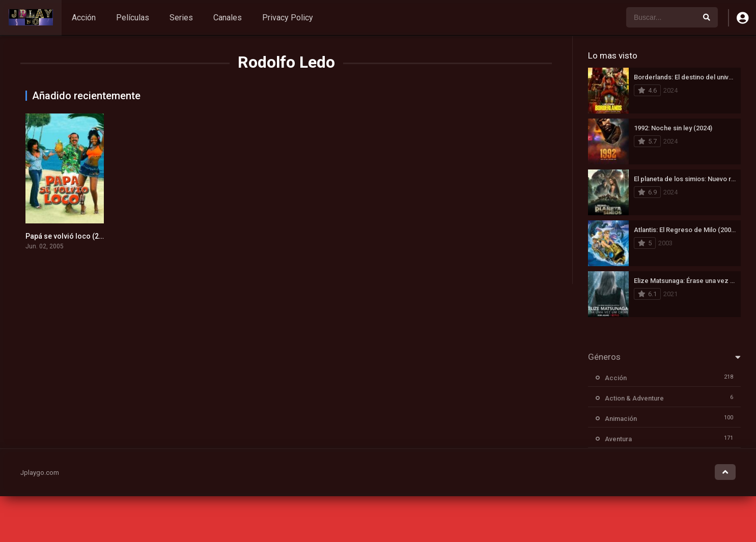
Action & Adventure (634, 398)
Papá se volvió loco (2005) (69, 236)
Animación (621, 419)
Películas (133, 18)
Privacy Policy (288, 18)
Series (181, 18)
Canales (228, 18)
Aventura (618, 439)
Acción (84, 18)
